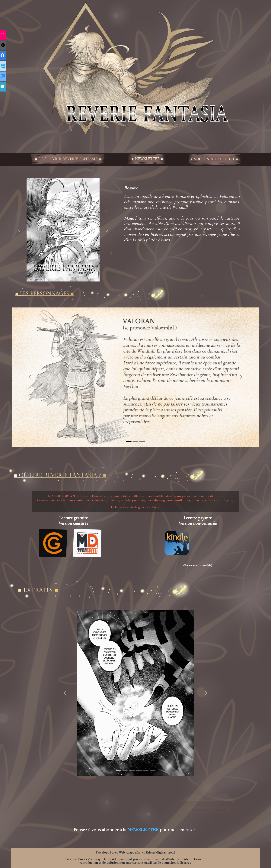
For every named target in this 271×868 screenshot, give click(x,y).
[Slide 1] (53, 276)
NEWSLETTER (143, 830)
